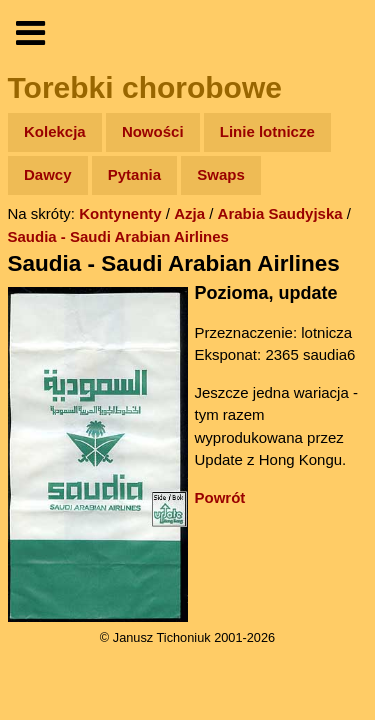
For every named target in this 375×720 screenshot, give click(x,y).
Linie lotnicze (267, 131)
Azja (189, 213)
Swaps (221, 174)
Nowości (153, 131)
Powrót (220, 497)
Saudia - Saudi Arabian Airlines (118, 236)
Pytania (134, 174)
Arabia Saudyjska (280, 213)
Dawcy (48, 174)
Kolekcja (55, 131)
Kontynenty (120, 213)
